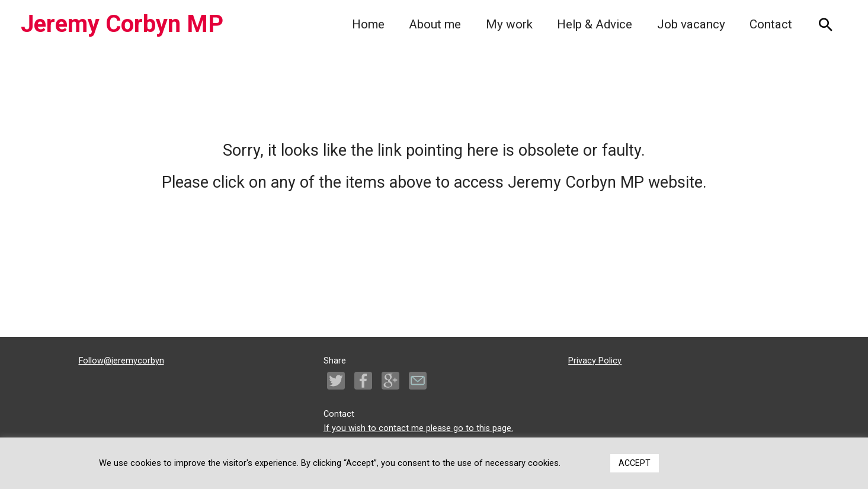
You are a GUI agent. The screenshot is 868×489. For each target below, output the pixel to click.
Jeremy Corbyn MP (122, 24)
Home (368, 24)
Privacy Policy (595, 361)
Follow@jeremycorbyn (121, 361)
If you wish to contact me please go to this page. (418, 428)
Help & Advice (595, 24)
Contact (771, 24)
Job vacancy (691, 24)
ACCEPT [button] (635, 463)
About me (435, 24)
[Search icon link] (826, 25)
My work (509, 24)
